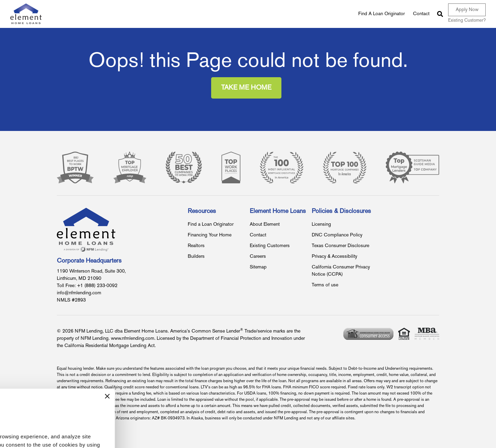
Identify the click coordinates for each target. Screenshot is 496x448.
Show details (25, 422)
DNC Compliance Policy (337, 235)
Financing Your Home (210, 235)
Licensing (321, 225)
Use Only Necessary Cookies (150, 434)
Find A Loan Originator (381, 14)
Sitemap (258, 267)
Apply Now (467, 10)
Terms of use (325, 285)
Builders (196, 257)
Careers (258, 257)
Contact (421, 14)
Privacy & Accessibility (334, 257)
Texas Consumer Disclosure (340, 246)
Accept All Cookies (54, 434)
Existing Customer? (467, 21)
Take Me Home (246, 88)
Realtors (196, 246)
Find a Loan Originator (211, 225)
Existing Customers (270, 246)
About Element (265, 225)
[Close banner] (201, 346)
